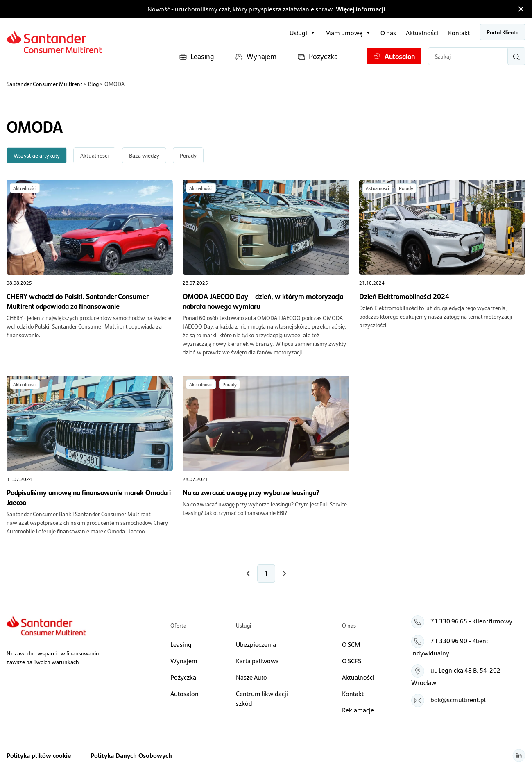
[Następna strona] (248, 574)
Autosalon (394, 56)
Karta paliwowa (257, 661)
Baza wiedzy (144, 155)
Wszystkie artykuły (37, 155)
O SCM (351, 644)
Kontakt (459, 33)
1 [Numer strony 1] (266, 573)
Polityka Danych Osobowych (131, 755)
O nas (388, 33)
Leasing (197, 56)
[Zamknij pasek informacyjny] (521, 9)
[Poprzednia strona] (284, 574)
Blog (93, 84)
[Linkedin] (519, 755)
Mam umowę (344, 33)
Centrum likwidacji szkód (262, 698)
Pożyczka (318, 56)
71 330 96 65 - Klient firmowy (471, 621)
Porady (188, 155)
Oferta (178, 625)
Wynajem (256, 56)
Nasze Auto (251, 677)
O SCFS (352, 661)
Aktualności (422, 33)
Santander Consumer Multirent (44, 84)
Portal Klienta (503, 32)
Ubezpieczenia (256, 644)
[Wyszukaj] (516, 56)
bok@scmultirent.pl (458, 699)
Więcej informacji (360, 9)
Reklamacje (358, 710)
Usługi (298, 33)
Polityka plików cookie (39, 755)
